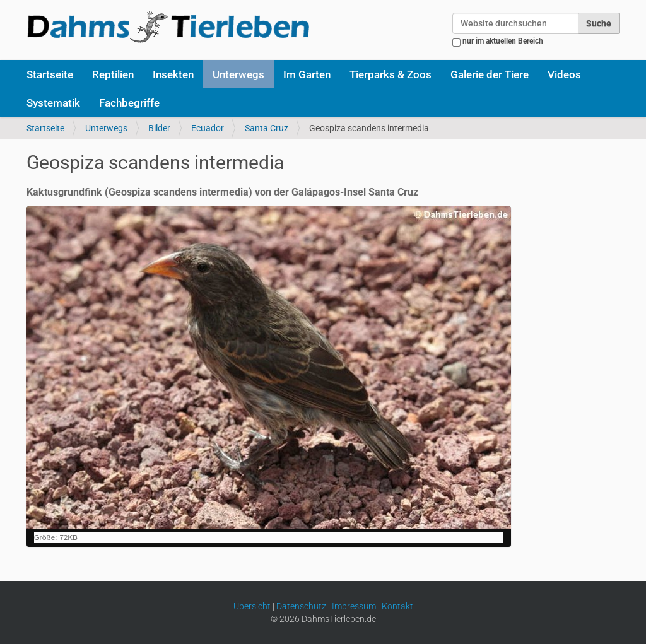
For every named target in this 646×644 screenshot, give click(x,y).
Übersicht (252, 606)
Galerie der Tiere (490, 74)
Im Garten (307, 74)
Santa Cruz (267, 128)
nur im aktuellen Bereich (503, 41)
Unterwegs (238, 74)
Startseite (50, 74)
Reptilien (113, 74)
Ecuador (208, 128)
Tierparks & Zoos (391, 74)
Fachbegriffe (129, 103)
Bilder (159, 128)
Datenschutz (301, 606)
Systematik (53, 103)
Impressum (354, 606)
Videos (564, 74)
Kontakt (397, 606)
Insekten (173, 74)
